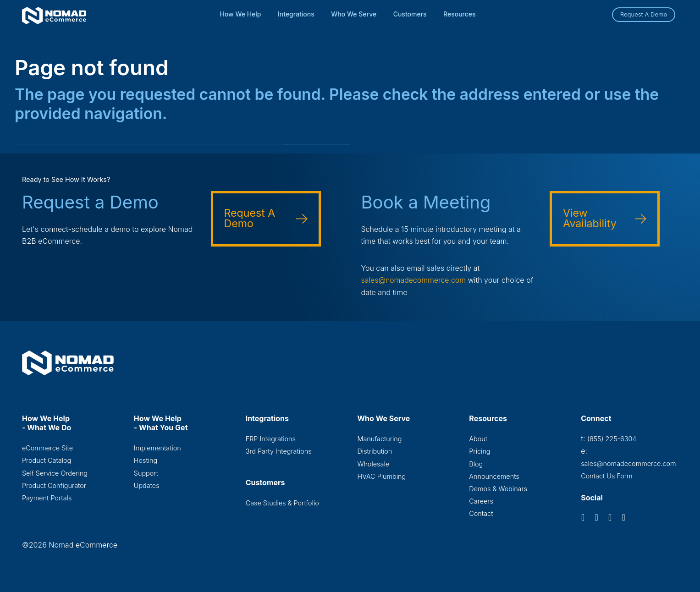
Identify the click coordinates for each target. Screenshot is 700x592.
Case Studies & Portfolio (282, 503)
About (478, 438)
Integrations (296, 14)
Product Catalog (47, 460)
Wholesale (373, 463)
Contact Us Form (607, 476)
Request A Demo (644, 14)
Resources (460, 14)
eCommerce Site (47, 447)
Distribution (375, 451)
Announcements (494, 476)
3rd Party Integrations (279, 451)
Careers (481, 501)
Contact (481, 514)
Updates (147, 485)
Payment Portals (47, 498)
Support (146, 473)
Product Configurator (54, 485)
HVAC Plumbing (381, 476)
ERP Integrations (271, 438)
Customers (410, 14)
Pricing (480, 451)
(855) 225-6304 (612, 438)
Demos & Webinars (498, 489)
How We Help (240, 14)
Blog (476, 463)
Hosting (146, 460)
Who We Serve (354, 14)
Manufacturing (379, 438)
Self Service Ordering (55, 473)
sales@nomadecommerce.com (414, 280)
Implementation (157, 447)
